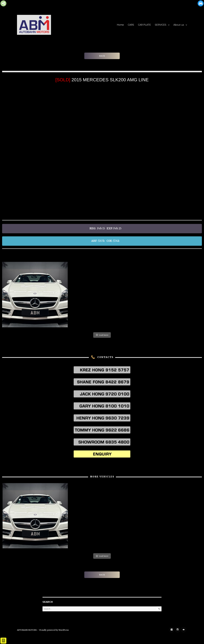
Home (120, 25)
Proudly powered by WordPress (54, 630)
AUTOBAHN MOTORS (27, 630)
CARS (131, 25)
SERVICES (161, 25)
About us (179, 25)
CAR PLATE (144, 25)
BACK (102, 56)
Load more (102, 335)
